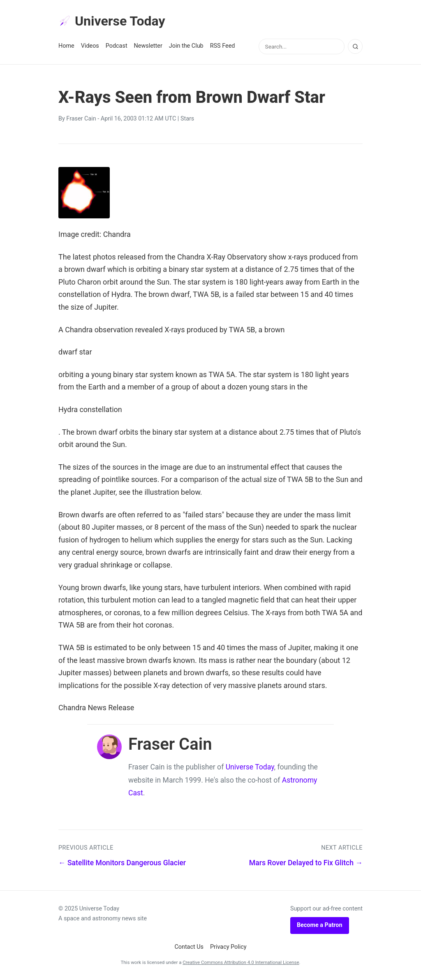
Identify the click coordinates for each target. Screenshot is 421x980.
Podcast (117, 46)
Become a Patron (320, 925)
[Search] (355, 46)
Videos (90, 46)
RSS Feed (223, 46)
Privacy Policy (228, 947)
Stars (187, 119)
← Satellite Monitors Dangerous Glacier (122, 863)
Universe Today (112, 21)
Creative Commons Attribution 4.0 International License (241, 962)
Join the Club (186, 46)
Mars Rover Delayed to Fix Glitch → (306, 863)
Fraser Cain (81, 119)
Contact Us (189, 947)
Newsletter (148, 46)
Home (66, 46)
